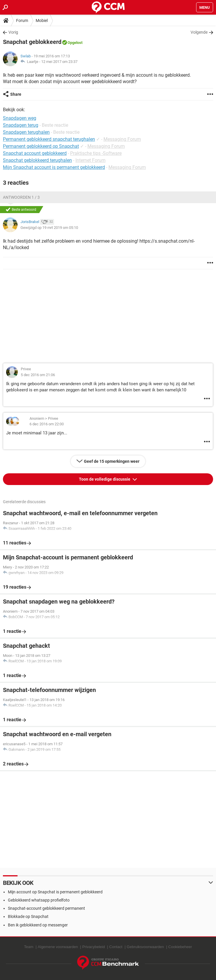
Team (29, 947)
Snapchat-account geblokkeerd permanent (46, 908)
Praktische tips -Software (96, 153)
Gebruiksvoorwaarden (145, 947)
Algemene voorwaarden (58, 947)
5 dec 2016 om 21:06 (38, 375)
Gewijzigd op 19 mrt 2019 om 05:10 (49, 228)
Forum (22, 20)
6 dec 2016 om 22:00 (47, 424)
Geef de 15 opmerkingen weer (112, 461)
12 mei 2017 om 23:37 (59, 62)
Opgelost (75, 43)
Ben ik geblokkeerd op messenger (38, 925)
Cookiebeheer (180, 947)
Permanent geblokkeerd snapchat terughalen (49, 139)
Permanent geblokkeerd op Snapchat (41, 146)
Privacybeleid (93, 947)
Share (16, 94)
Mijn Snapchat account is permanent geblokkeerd (54, 167)
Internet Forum (90, 160)
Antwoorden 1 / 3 (21, 197)
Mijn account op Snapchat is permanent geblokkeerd (55, 892)
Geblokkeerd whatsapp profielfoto (39, 900)
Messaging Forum (122, 139)
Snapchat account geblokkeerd (35, 153)
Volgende (199, 32)
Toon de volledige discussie (105, 479)
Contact (116, 947)
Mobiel (42, 20)
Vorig (13, 32)
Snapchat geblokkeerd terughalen (37, 160)
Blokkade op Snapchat (28, 916)
